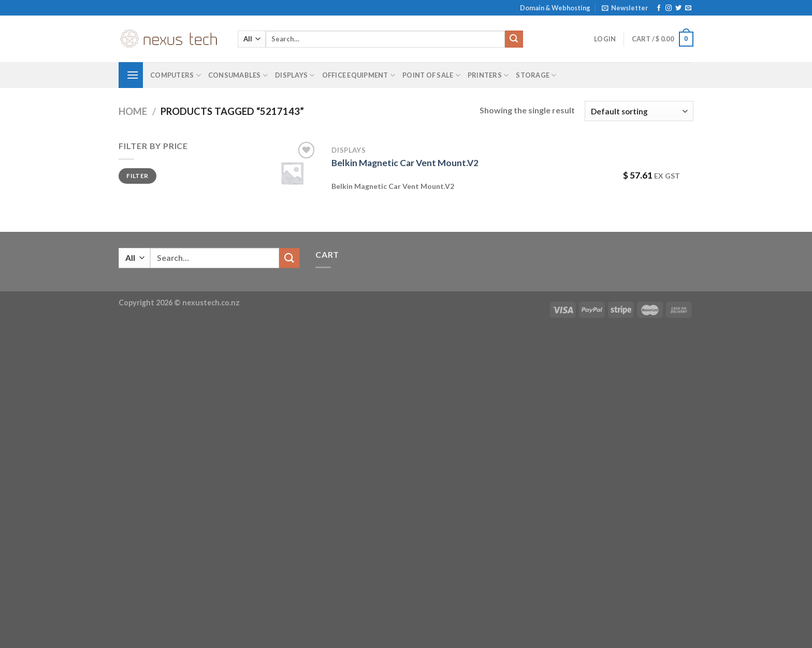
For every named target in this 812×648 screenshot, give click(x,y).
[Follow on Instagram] (669, 8)
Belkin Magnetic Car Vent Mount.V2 (405, 163)
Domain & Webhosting (555, 8)
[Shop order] (639, 111)
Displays (295, 75)
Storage (536, 75)
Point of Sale (431, 75)
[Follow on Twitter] (678, 8)
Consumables (238, 75)
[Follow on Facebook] (659, 8)
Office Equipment (359, 75)
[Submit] (514, 39)
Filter (137, 176)
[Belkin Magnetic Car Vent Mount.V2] (292, 173)
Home (133, 111)
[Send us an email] (688, 8)
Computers (176, 75)
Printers (488, 75)
